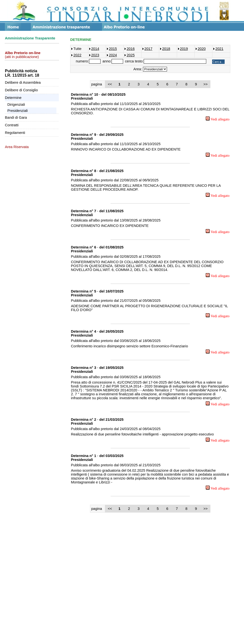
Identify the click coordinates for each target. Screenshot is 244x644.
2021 (219, 49)
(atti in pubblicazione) (23, 55)
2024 (113, 55)
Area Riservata (17, 147)
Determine (13, 98)
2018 (166, 49)
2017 (148, 49)
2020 (202, 49)
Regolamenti (15, 133)
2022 (77, 55)
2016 (131, 49)
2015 (113, 49)
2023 (95, 55)
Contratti (12, 125)
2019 (184, 49)
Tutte (77, 49)
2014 (95, 49)
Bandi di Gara (16, 117)
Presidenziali (18, 111)
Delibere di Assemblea (23, 82)
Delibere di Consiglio (21, 90)
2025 (131, 55)
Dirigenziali (16, 105)
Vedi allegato (218, 119)
